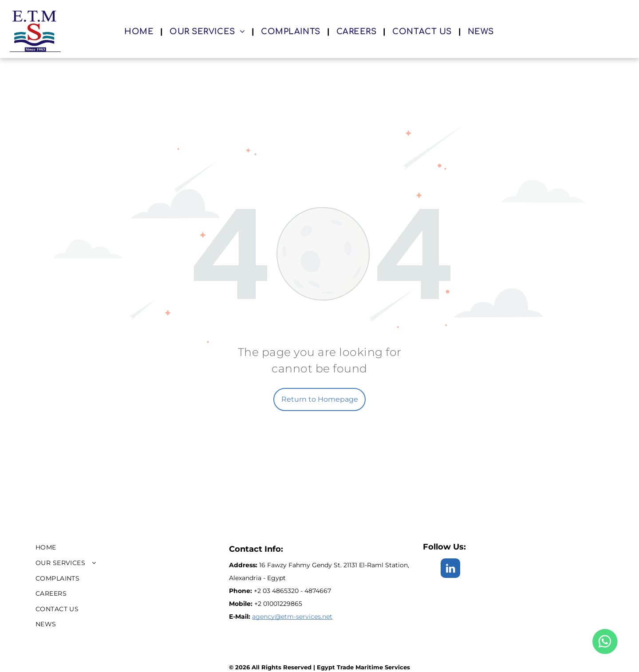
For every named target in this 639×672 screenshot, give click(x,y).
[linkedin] (450, 569)
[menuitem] (140, 32)
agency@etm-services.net (292, 617)
